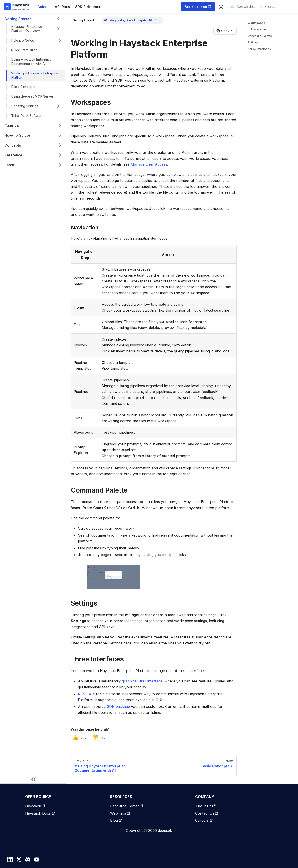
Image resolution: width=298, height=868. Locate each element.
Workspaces (256, 23)
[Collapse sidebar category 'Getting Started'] (58, 19)
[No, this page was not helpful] (98, 738)
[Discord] (28, 861)
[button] (36, 41)
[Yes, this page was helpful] (79, 738)
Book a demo (198, 7)
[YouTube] (37, 861)
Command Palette (260, 36)
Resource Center (127, 806)
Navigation (258, 29)
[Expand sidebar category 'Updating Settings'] (58, 106)
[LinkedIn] (10, 861)
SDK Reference (88, 7)
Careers (204, 820)
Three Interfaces (259, 49)
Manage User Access (149, 164)
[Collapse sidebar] (34, 779)
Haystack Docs (40, 813)
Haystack (35, 806)
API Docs (62, 7)
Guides (43, 7)
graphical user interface (142, 681)
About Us (205, 806)
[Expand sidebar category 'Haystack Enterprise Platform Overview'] (58, 29)
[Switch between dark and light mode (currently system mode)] (221, 7)
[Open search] (261, 7)
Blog (116, 820)
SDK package (118, 706)
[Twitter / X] (19, 861)
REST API (86, 694)
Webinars (120, 813)
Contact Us (207, 813)
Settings (253, 42)
